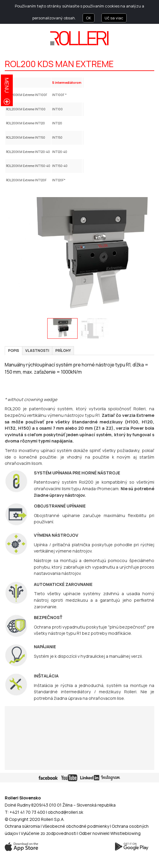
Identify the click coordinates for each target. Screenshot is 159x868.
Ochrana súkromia (22, 826)
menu (7, 85)
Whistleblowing (125, 833)
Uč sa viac (114, 18)
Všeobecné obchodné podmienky (76, 826)
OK (89, 18)
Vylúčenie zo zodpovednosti (49, 833)
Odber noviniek (94, 833)
